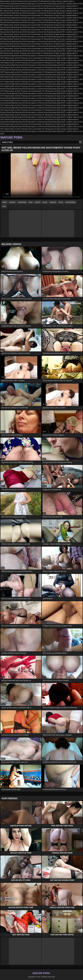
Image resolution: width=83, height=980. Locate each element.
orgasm (38, 202)
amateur (12, 202)
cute (4, 206)
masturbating (70, 202)
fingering (53, 202)
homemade (22, 202)
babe (31, 202)
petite (5, 202)
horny (61, 202)
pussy (45, 202)
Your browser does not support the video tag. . (41, 176)
